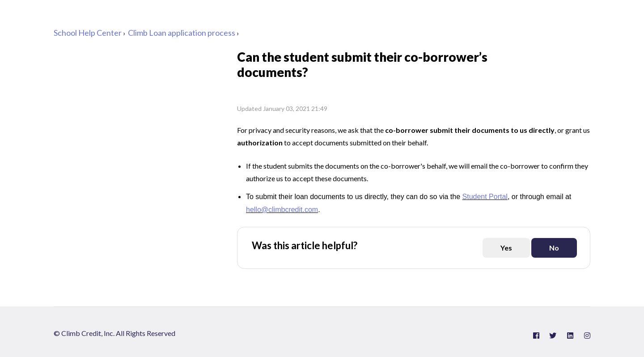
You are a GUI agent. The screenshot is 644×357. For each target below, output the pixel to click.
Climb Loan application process (182, 33)
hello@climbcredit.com (282, 210)
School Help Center (88, 33)
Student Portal (485, 197)
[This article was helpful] (506, 248)
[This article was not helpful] (554, 248)
